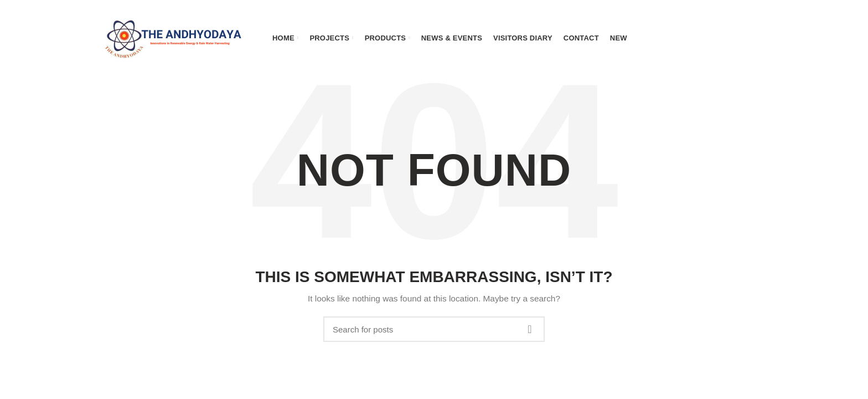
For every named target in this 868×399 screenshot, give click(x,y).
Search (530, 329)
